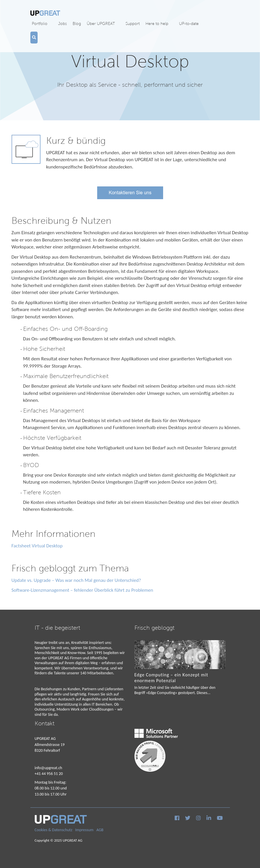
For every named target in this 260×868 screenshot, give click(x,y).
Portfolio (40, 23)
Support (133, 23)
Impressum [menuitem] (84, 830)
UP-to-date (189, 23)
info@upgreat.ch (48, 768)
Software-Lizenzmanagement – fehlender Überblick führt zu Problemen (82, 590)
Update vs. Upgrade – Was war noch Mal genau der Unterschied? (76, 580)
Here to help (157, 23)
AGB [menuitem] (100, 830)
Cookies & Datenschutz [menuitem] (54, 830)
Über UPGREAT (101, 23)
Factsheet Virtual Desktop (37, 546)
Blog (77, 23)
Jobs (62, 23)
